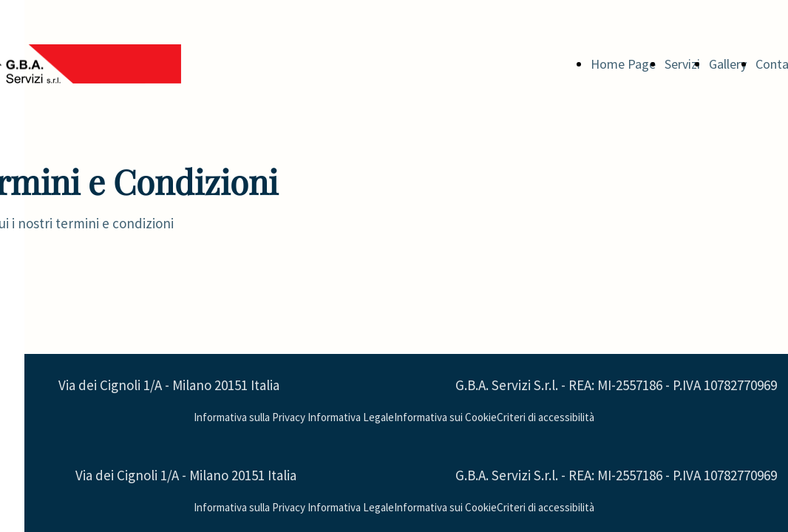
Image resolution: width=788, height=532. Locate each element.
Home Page (623, 64)
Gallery (728, 64)
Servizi (682, 64)
